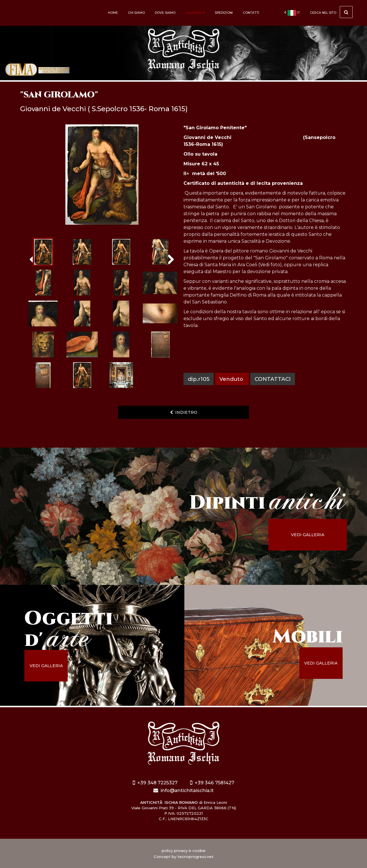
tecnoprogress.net (196, 857)
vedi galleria (309, 535)
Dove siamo (165, 13)
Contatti (251, 13)
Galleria (195, 13)
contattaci (273, 379)
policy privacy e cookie (184, 851)
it (292, 13)
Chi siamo (136, 13)
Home (113, 13)
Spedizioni (224, 13)
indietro (184, 412)
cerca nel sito (331, 12)
